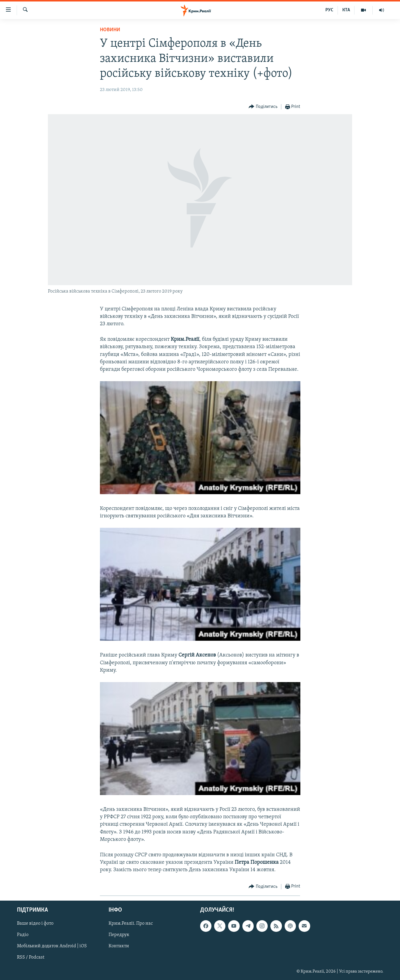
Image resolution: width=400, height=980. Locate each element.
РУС (329, 10)
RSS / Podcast (31, 957)
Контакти (119, 946)
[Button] (263, 107)
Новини (110, 30)
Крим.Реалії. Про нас (131, 924)
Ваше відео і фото (35, 924)
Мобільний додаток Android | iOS (52, 946)
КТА (346, 10)
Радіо (23, 935)
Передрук (119, 935)
